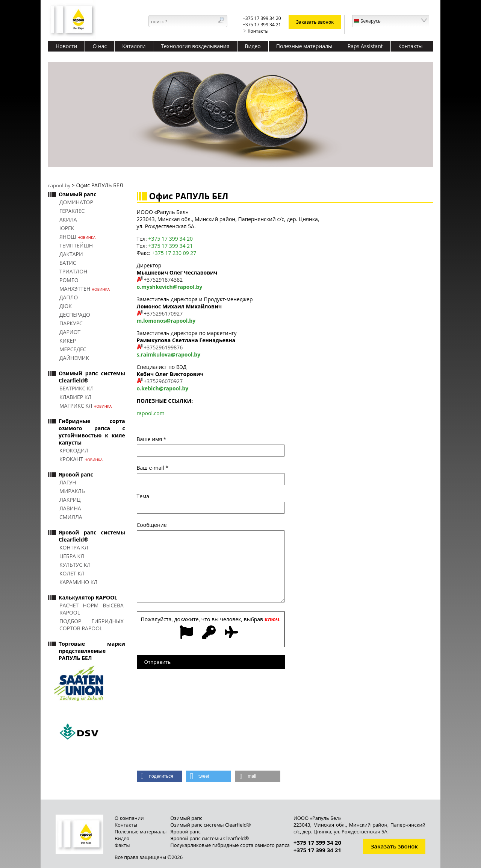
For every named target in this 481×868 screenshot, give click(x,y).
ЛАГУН (68, 482)
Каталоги (134, 46)
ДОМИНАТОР (76, 202)
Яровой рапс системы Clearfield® (209, 838)
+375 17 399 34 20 (170, 239)
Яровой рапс (76, 474)
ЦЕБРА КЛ (72, 556)
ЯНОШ (77, 237)
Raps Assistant (365, 46)
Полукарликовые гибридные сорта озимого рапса (230, 845)
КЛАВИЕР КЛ (75, 397)
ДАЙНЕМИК (74, 358)
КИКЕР (68, 341)
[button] (159, 776)
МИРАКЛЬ (72, 491)
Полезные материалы (304, 46)
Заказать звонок (315, 22)
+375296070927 (163, 381)
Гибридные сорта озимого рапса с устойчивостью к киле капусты (92, 432)
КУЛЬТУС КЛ (75, 565)
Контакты (256, 31)
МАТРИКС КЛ (85, 406)
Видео (253, 46)
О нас (100, 46)
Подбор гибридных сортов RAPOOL (92, 625)
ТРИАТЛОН (73, 271)
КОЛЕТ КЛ (72, 573)
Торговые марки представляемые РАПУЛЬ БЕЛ (92, 651)
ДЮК (66, 306)
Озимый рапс (77, 194)
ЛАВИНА (70, 508)
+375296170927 (163, 313)
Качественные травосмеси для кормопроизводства (122, 57)
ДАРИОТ (70, 332)
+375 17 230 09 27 (174, 253)
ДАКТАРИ (71, 254)
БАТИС (68, 263)
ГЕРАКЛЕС (72, 211)
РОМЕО (69, 280)
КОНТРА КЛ (74, 547)
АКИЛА (68, 219)
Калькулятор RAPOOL (88, 597)
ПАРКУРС (71, 323)
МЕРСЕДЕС (73, 349)
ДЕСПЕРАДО (75, 315)
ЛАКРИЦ (70, 500)
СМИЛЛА (71, 517)
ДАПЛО (69, 297)
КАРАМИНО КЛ (78, 582)
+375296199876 (163, 347)
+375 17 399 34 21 (170, 246)
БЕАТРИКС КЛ (76, 388)
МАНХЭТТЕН (85, 289)
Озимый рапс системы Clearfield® (210, 825)
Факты (122, 845)
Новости (66, 46)
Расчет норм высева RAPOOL (92, 609)
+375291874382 (163, 280)
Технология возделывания (195, 46)
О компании (129, 818)
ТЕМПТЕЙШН (76, 245)
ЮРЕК (67, 228)
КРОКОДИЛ (74, 450)
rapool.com (151, 413)
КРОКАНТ (81, 459)
